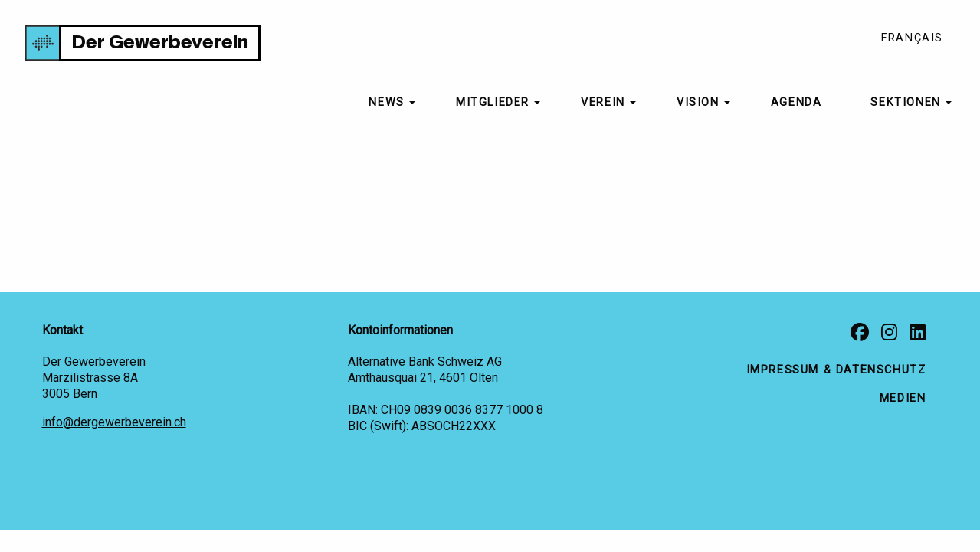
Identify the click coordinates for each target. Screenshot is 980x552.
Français (912, 38)
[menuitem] (388, 103)
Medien (903, 398)
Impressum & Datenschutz (836, 370)
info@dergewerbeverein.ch (114, 422)
